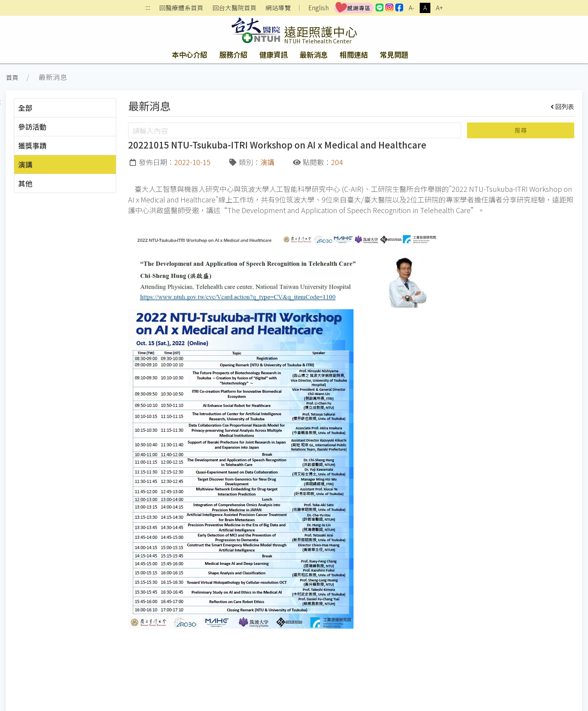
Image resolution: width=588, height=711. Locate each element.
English (318, 8)
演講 (25, 164)
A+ (439, 8)
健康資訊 (274, 54)
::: (148, 8)
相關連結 (354, 54)
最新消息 (314, 54)
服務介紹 (233, 54)
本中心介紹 (190, 54)
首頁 (12, 77)
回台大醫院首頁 (234, 8)
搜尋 (521, 130)
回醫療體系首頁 (181, 8)
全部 (25, 108)
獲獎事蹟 (32, 145)
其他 (25, 183)
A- (411, 8)
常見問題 (394, 54)
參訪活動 (32, 126)
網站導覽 (278, 8)
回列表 (563, 106)
